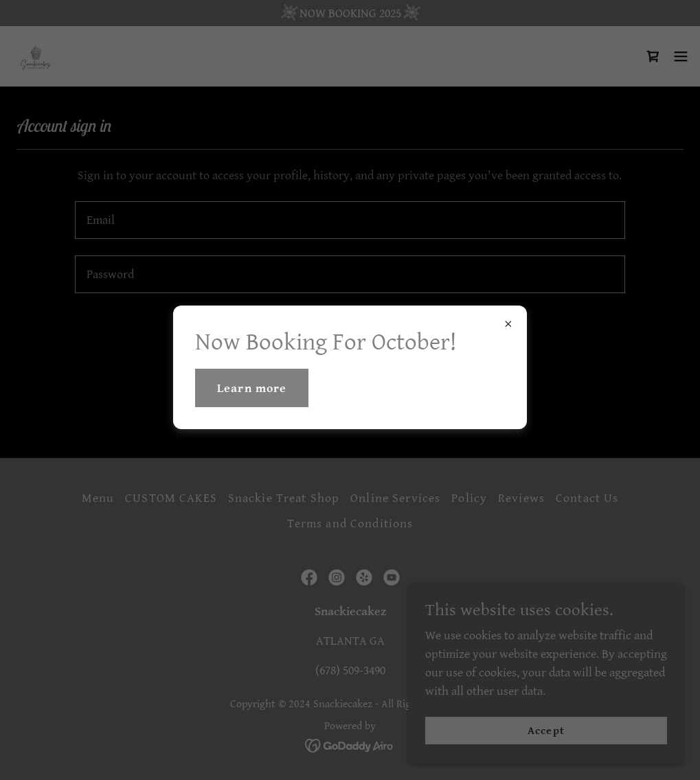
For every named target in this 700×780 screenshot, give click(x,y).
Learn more (252, 388)
